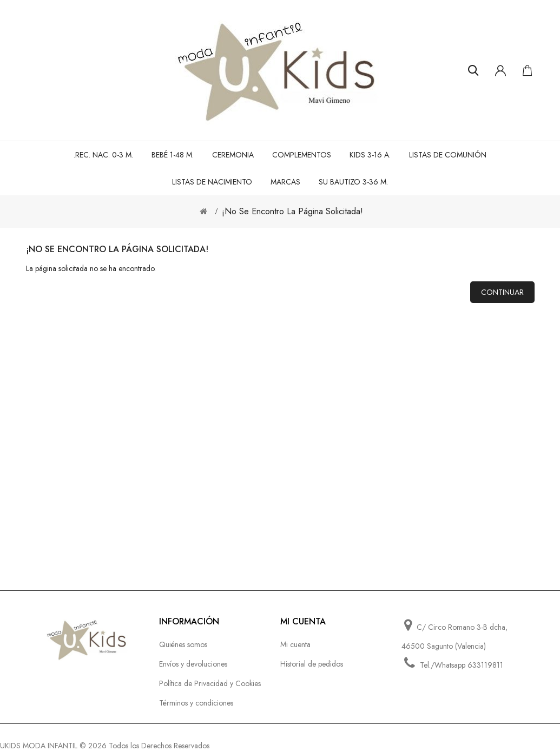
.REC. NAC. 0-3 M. (103, 155)
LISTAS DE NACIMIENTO (212, 182)
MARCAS (285, 182)
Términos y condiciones (196, 703)
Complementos (302, 155)
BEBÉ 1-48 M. (173, 155)
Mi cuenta (295, 644)
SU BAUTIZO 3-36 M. (353, 182)
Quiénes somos (183, 644)
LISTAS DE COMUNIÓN (448, 155)
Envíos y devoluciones (193, 664)
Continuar (502, 292)
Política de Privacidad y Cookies (210, 683)
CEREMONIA (233, 155)
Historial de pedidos (312, 664)
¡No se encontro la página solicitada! (292, 211)
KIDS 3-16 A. (370, 155)
